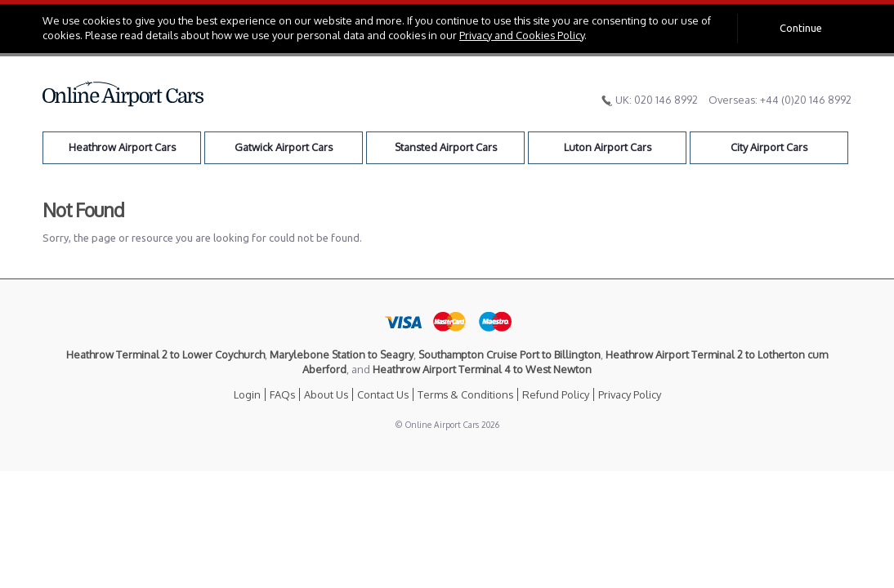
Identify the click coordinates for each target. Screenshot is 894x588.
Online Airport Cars (123, 94)
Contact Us (383, 394)
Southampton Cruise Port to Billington (510, 354)
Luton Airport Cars (608, 147)
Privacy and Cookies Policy (522, 35)
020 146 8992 (666, 100)
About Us (326, 394)
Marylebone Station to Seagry (342, 354)
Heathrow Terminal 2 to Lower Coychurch (165, 354)
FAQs (282, 394)
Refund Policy (556, 394)
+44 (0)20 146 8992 (806, 100)
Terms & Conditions (465, 394)
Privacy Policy (630, 394)
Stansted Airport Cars (446, 147)
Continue (801, 28)
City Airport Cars (769, 147)
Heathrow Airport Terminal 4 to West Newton (482, 369)
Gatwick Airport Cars (284, 147)
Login (247, 394)
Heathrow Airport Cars (122, 147)
